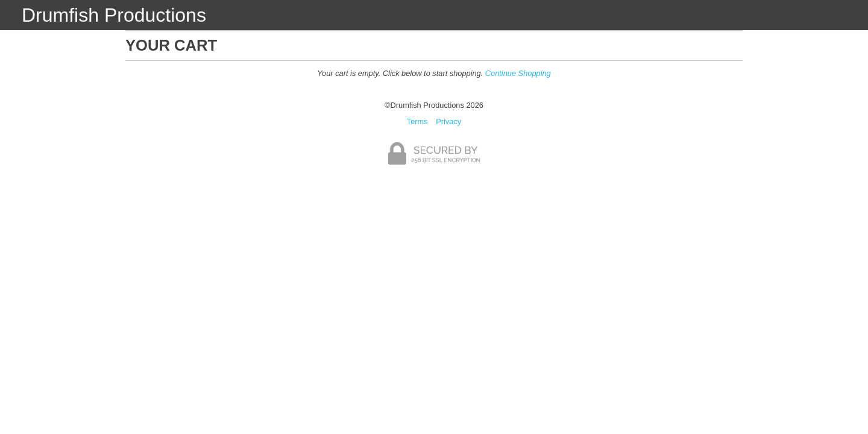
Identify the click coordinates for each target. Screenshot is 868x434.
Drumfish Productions (114, 15)
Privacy (448, 121)
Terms (417, 121)
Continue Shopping (518, 73)
